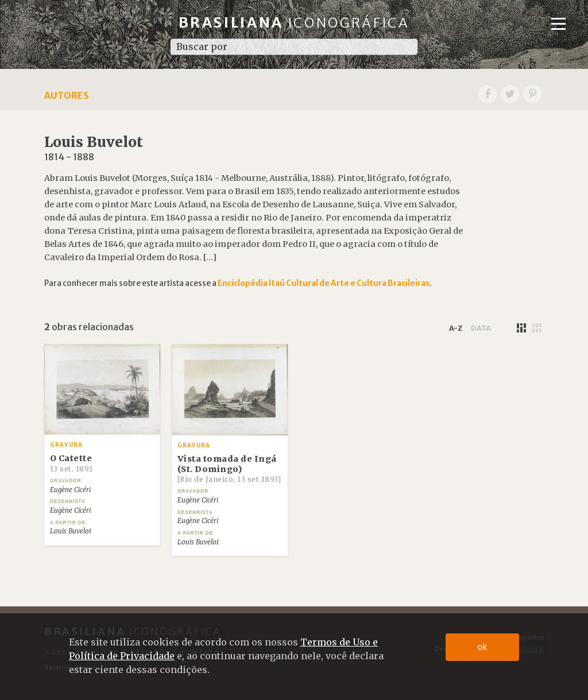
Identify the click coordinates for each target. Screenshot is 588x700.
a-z (456, 328)
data (481, 328)
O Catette (71, 463)
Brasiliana (294, 23)
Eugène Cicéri (70, 490)
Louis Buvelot (71, 531)
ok (483, 647)
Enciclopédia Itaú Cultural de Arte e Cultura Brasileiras (324, 283)
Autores (67, 95)
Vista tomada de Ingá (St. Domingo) (229, 469)
